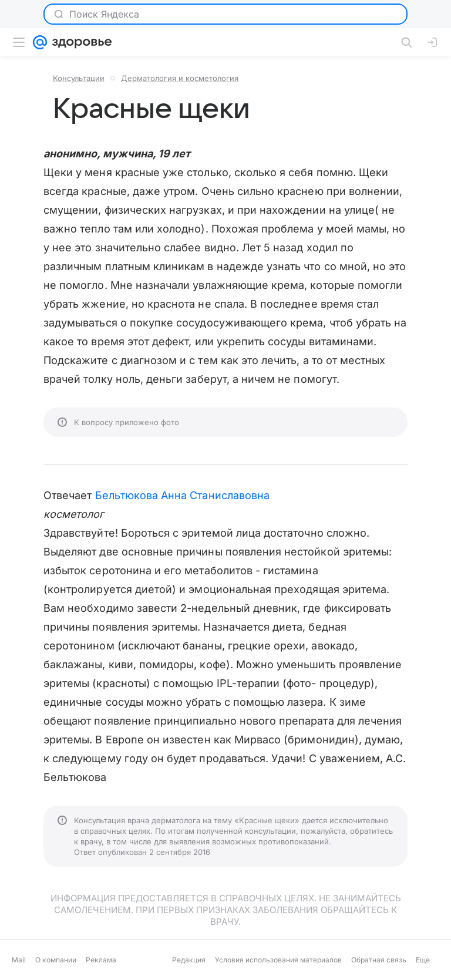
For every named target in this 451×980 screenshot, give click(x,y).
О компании (56, 960)
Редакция (189, 960)
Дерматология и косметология (180, 78)
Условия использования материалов (278, 960)
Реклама (101, 960)
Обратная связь (379, 960)
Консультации (79, 78)
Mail (19, 960)
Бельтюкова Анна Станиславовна (183, 495)
